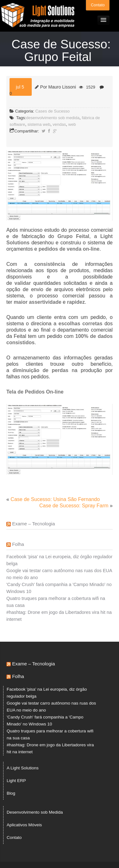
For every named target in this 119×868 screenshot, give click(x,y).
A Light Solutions (23, 768)
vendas (59, 124)
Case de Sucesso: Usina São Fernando (55, 499)
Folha (18, 544)
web (72, 124)
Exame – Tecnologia (33, 524)
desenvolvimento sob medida (53, 118)
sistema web (39, 124)
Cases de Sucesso (52, 111)
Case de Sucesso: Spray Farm (74, 506)
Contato (98, 5)
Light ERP (16, 781)
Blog (11, 793)
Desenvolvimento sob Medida (35, 812)
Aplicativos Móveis (24, 825)
